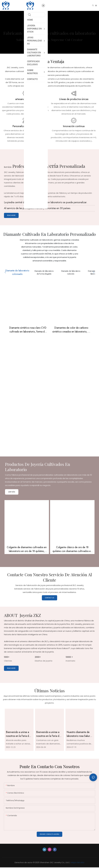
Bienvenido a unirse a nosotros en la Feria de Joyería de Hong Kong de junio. (48, 735)
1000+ (7, 658)
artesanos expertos (25, 99)
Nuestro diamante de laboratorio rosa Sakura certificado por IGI (79, 735)
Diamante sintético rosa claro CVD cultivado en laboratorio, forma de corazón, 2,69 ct (28, 330)
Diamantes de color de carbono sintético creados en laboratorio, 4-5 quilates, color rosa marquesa (71, 330)
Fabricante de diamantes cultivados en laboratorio (49, 33)
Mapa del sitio (77, 863)
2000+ (38, 658)
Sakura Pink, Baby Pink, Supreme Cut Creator (49, 40)
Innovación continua (74, 126)
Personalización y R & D (25, 126)
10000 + (69, 658)
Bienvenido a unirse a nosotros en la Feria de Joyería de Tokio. (18, 735)
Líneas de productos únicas (74, 99)
